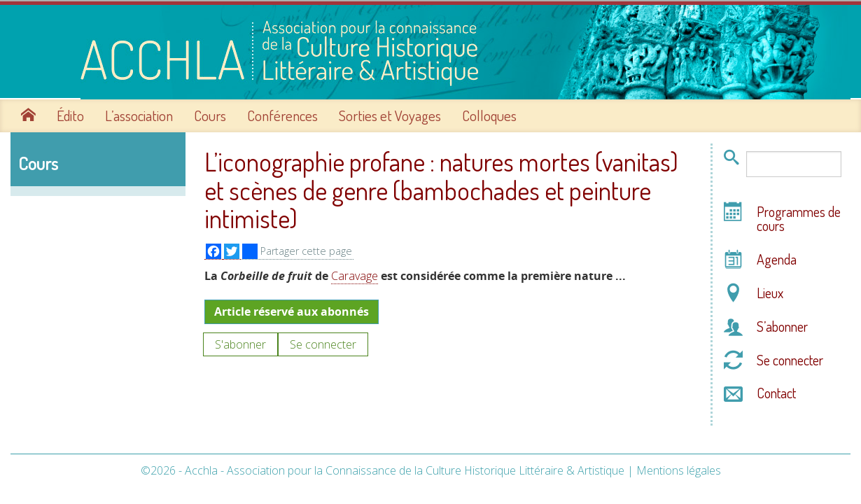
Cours (210, 114)
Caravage (355, 274)
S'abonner (240, 342)
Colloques (489, 114)
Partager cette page (297, 250)
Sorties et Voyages (390, 114)
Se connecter (323, 342)
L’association (139, 114)
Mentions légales (679, 469)
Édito (70, 114)
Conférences (282, 114)
